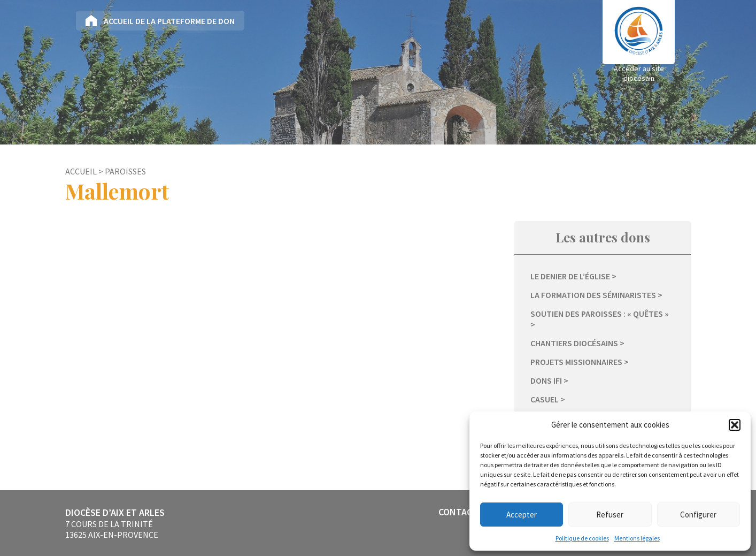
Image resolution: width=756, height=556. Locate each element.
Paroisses (125, 171)
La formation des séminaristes (593, 295)
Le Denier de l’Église (570, 276)
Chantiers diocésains (574, 343)
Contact (458, 512)
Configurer (698, 515)
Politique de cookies (582, 538)
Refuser (610, 515)
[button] (735, 425)
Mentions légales (637, 538)
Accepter (522, 515)
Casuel (545, 399)
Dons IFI (546, 380)
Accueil (81, 171)
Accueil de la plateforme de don (169, 21)
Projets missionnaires (576, 362)
